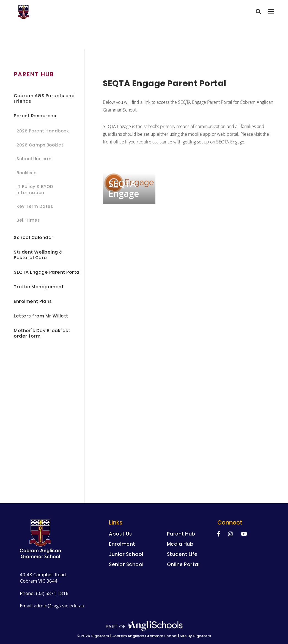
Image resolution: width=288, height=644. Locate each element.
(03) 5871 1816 (52, 593)
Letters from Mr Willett (41, 316)
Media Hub (180, 545)
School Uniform (34, 159)
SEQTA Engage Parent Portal (47, 273)
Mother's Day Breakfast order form (42, 334)
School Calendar (34, 238)
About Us (120, 535)
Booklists (27, 173)
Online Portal (183, 565)
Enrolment (122, 545)
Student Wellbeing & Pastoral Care (38, 255)
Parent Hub (181, 535)
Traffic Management (39, 287)
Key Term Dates (35, 207)
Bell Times (28, 221)
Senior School (126, 565)
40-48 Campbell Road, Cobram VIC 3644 (43, 578)
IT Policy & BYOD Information (35, 190)
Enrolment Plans (33, 302)
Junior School (126, 555)
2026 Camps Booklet (40, 146)
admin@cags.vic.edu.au (59, 606)
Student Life (182, 555)
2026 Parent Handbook (43, 132)
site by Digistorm (195, 636)
